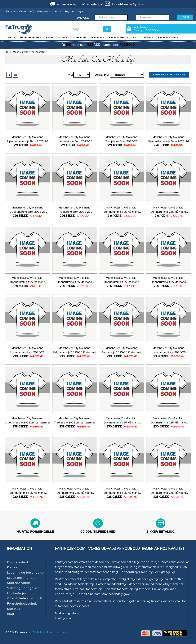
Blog (11, 614)
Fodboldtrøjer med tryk (137, 572)
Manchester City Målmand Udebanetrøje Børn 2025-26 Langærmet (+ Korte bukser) (28, 212)
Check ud (57, 11)
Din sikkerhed (18, 562)
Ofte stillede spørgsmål (25, 598)
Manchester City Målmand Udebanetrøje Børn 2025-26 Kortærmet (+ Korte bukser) (74, 141)
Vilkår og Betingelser (23, 588)
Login (80, 11)
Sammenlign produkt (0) (169, 75)
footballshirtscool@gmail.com (125, 4)
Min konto (11, 11)
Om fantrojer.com (20, 593)
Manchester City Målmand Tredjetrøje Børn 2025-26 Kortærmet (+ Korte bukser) (122, 141)
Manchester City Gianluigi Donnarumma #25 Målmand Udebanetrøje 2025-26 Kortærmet (169, 423)
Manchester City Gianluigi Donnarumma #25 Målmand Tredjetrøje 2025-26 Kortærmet (27, 493)
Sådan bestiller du (21, 578)
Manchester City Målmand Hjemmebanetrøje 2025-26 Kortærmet (27, 352)
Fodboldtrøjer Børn (69, 594)
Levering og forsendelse (25, 573)
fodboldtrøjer (151, 562)
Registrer (69, 11)
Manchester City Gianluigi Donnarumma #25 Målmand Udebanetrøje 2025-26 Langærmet (122, 493)
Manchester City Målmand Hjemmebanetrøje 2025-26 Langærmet (169, 352)
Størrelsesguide (19, 583)
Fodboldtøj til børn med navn (50, 632)
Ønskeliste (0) (27, 11)
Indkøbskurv (43, 11)
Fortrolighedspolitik (22, 604)
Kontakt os (15, 567)
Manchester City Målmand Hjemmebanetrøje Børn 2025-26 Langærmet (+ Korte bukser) (168, 141)
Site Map (14, 609)
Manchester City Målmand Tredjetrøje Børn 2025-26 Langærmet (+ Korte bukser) (75, 212)
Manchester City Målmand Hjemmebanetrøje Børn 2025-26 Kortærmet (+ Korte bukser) (28, 141)
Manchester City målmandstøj (29, 52)
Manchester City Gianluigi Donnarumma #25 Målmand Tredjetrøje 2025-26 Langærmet (168, 493)
